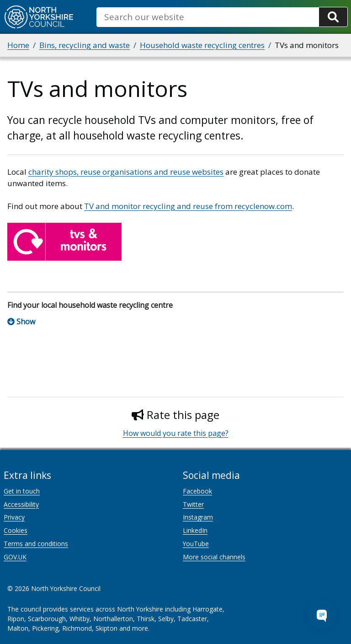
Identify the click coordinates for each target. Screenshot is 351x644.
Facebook (197, 491)
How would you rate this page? (176, 433)
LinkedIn (195, 530)
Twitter (193, 504)
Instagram (198, 517)
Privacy (14, 517)
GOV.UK (15, 557)
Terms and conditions (36, 544)
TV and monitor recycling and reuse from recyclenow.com (188, 206)
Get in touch (22, 491)
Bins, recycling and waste (85, 45)
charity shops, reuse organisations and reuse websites (126, 172)
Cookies (16, 530)
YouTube (196, 544)
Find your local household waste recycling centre (90, 305)
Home (18, 45)
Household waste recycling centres (202, 45)
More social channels (214, 557)
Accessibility (21, 504)
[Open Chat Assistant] (322, 615)
